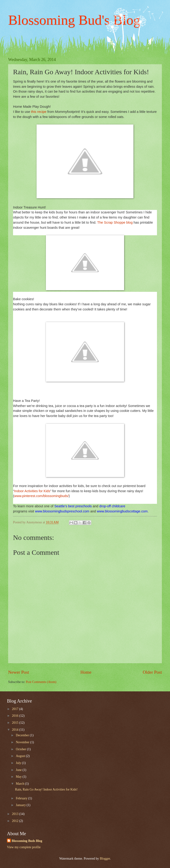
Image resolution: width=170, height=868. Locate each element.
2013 (15, 814)
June (19, 770)
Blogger (105, 859)
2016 (15, 716)
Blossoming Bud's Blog (74, 20)
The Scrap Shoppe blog (115, 222)
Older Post (152, 672)
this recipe (39, 112)
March (20, 784)
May (19, 777)
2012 (15, 821)
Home (86, 672)
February (22, 798)
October (21, 749)
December (23, 735)
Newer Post (19, 672)
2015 (15, 723)
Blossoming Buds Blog (27, 841)
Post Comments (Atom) (41, 682)
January (21, 805)
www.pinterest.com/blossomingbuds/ (41, 496)
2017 (15, 709)
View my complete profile (24, 847)
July (19, 763)
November (23, 742)
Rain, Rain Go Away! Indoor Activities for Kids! (46, 789)
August (21, 756)
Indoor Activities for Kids (32, 491)
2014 (15, 730)
